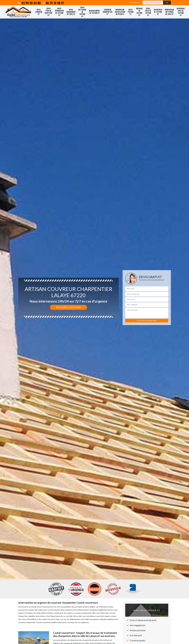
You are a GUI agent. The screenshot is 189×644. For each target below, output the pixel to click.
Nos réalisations (68, 307)
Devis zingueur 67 (39, 12)
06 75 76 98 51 (54, 3)
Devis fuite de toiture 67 (148, 12)
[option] (94, 322)
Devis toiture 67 (131, 12)
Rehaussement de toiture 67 (94, 12)
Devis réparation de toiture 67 (59, 12)
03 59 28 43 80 (29, 3)
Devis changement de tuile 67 (71, 12)
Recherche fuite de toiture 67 (181, 12)
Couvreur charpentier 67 (107, 12)
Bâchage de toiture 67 (139, 12)
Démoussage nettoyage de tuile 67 (169, 12)
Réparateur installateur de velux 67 (120, 12)
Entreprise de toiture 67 (158, 12)
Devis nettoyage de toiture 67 (82, 12)
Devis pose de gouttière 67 (49, 12)
